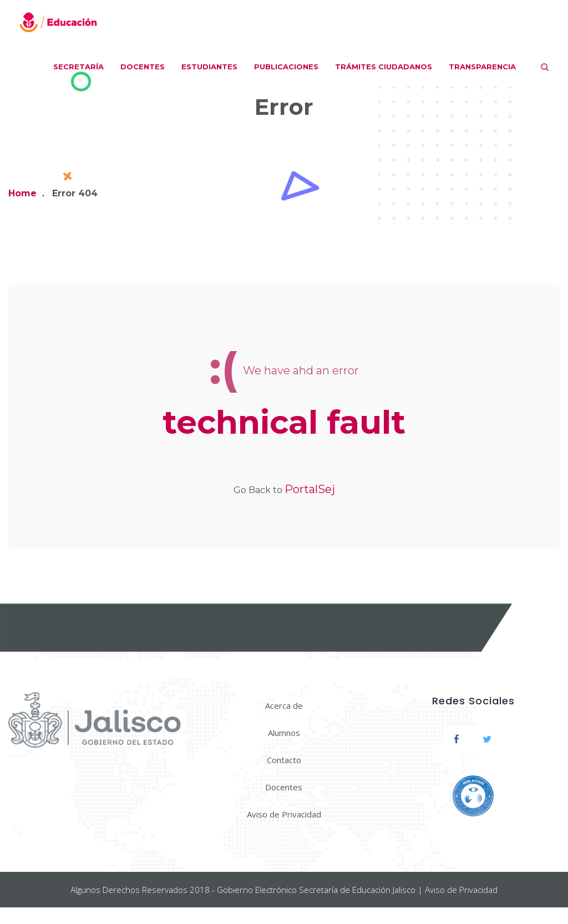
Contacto (284, 760)
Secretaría (78, 67)
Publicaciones (286, 67)
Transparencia (482, 67)
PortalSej (310, 489)
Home (22, 193)
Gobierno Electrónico (257, 890)
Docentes (143, 67)
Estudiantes (209, 67)
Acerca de (284, 705)
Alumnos (284, 733)
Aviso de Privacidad (284, 814)
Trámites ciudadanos (384, 67)
